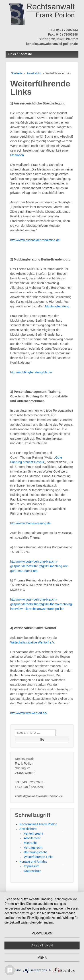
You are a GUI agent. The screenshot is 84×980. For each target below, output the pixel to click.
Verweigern (42, 933)
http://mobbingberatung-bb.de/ (31, 372)
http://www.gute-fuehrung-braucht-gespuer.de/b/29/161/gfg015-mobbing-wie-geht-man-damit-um (40, 566)
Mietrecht (30, 843)
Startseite (17, 73)
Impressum (32, 866)
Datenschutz (33, 871)
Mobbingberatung (57, 306)
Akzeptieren (42, 945)
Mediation (17, 155)
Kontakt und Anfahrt (33, 862)
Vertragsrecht (33, 848)
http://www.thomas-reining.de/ (31, 523)
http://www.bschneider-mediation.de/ (35, 240)
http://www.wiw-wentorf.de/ (29, 713)
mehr (42, 958)
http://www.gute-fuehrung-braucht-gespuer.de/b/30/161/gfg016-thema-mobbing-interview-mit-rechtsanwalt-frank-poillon (42, 604)
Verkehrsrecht (33, 834)
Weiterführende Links (39, 857)
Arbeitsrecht (32, 838)
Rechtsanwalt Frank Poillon (38, 824)
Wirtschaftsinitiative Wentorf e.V (32, 642)
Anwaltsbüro (34, 73)
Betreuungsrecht (35, 852)
